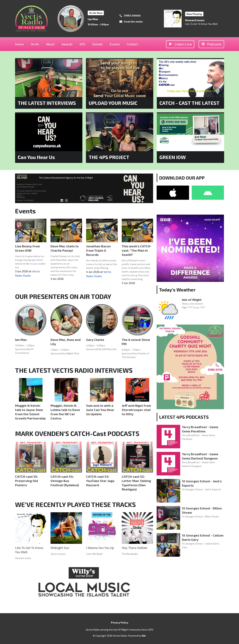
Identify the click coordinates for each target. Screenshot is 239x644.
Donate (98, 44)
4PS (82, 44)
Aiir (144, 636)
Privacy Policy (120, 622)
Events (115, 44)
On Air (35, 44)
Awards (67, 44)
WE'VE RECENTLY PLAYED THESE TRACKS (75, 504)
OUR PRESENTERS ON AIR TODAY (63, 296)
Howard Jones (195, 20)
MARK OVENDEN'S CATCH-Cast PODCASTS (77, 433)
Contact (132, 44)
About (50, 44)
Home (19, 44)
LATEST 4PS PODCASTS (184, 417)
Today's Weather (177, 290)
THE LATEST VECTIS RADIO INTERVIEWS (74, 370)
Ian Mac (93, 19)
